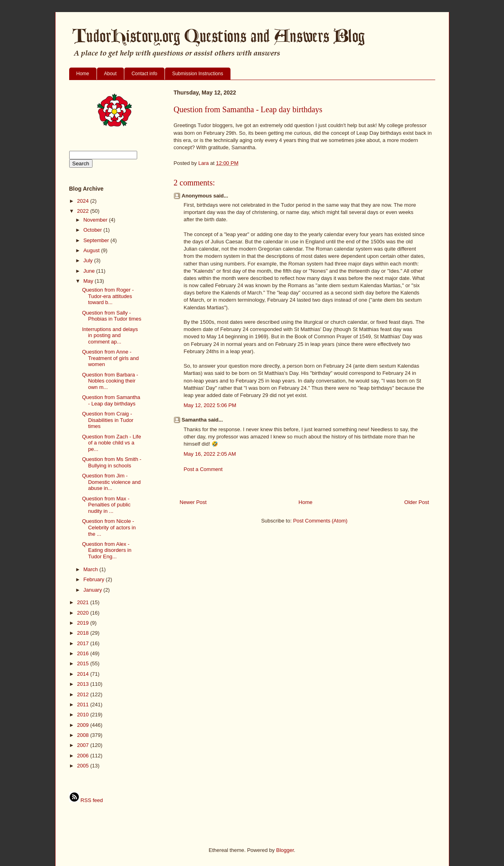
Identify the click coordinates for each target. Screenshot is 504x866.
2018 (84, 633)
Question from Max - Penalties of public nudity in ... (106, 505)
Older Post (417, 502)
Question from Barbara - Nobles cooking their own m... (110, 381)
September (97, 240)
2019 (84, 623)
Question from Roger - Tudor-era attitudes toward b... (108, 296)
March (91, 569)
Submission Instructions (198, 74)
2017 (84, 643)
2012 (84, 694)
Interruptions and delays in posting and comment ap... (110, 335)
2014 (84, 674)
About (110, 74)
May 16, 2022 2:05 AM (210, 454)
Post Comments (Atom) (320, 521)
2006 (84, 756)
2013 (84, 684)
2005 (84, 766)
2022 (84, 211)
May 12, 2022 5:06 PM (210, 405)
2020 (84, 613)
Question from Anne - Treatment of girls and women (110, 358)
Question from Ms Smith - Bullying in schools (112, 462)
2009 (84, 725)
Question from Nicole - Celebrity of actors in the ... (109, 527)
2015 (84, 663)
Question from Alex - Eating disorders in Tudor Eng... (107, 550)
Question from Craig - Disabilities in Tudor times (108, 420)
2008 (84, 735)
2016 (84, 653)
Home (83, 74)
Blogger (285, 850)
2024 (84, 201)
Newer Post (193, 502)
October (93, 230)
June (90, 271)
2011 (84, 705)
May (89, 281)
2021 (84, 602)
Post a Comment (203, 469)
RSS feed (86, 800)
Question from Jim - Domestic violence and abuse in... (111, 482)
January (93, 590)
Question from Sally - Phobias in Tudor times (112, 316)
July (89, 260)
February (95, 579)
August (92, 250)
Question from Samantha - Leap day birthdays (111, 400)
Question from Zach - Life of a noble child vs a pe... (112, 443)
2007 (84, 745)
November (96, 220)
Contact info (144, 74)
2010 (84, 715)
